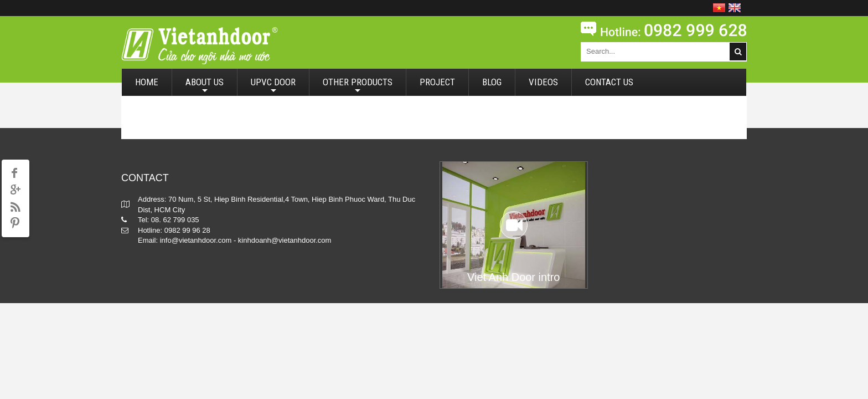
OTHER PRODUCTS (358, 86)
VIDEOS (543, 82)
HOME (147, 82)
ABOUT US (205, 86)
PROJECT (437, 82)
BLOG (492, 82)
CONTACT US (609, 82)
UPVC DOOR (273, 86)
